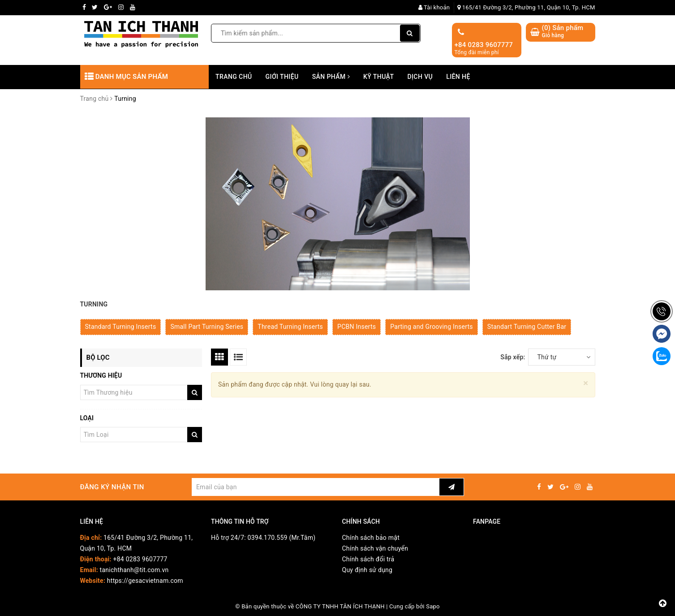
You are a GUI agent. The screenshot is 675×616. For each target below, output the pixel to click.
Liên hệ (458, 77)
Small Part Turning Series (207, 327)
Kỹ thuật (378, 77)
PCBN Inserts (357, 327)
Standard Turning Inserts (121, 327)
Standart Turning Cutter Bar (527, 327)
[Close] (586, 383)
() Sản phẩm (563, 32)
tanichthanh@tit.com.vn (134, 570)
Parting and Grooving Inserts (432, 327)
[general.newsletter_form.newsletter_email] (316, 487)
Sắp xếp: (513, 357)
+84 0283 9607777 (484, 45)
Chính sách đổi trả (368, 559)
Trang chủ (234, 77)
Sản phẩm (331, 77)
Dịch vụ (420, 77)
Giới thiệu (282, 77)
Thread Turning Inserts (290, 327)
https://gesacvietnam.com (145, 581)
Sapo (433, 606)
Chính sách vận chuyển (375, 548)
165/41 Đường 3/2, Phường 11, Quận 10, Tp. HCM (526, 7)
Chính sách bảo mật (371, 538)
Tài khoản (434, 7)
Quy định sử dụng (368, 570)
